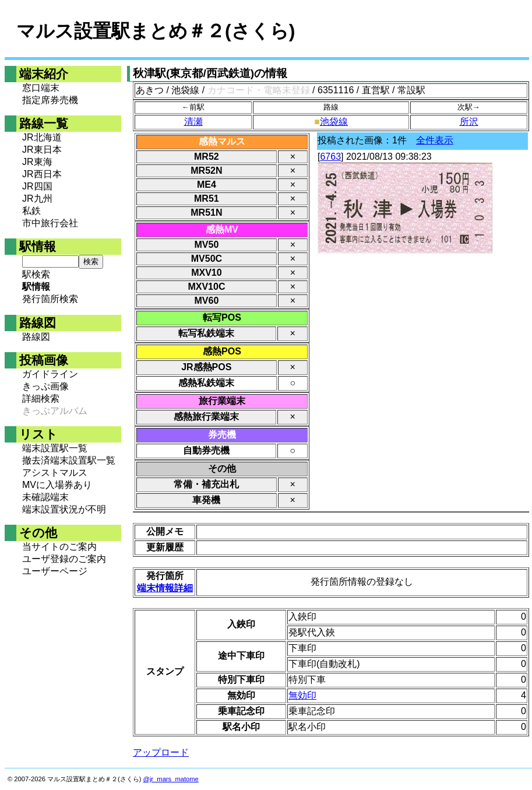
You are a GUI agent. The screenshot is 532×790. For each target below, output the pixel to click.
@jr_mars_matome (171, 779)
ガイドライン (50, 374)
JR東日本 (42, 150)
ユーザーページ (55, 571)
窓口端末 (41, 88)
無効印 (302, 695)
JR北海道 (42, 137)
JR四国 (37, 186)
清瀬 (193, 122)
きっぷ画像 (45, 386)
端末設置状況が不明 (64, 509)
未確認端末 (45, 497)
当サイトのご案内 (59, 547)
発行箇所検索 (50, 299)
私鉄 (31, 211)
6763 (330, 157)
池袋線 (334, 122)
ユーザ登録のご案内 (64, 559)
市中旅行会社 (50, 223)
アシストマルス (55, 473)
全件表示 (435, 140)
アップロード (161, 752)
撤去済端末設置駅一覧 (69, 460)
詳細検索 (41, 398)
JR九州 (37, 199)
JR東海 (37, 162)
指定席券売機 (50, 100)
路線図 (36, 337)
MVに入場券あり (57, 485)
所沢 (469, 122)
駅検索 (36, 274)
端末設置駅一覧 (55, 448)
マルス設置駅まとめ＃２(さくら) (156, 31)
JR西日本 (42, 174)
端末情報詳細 (165, 588)
